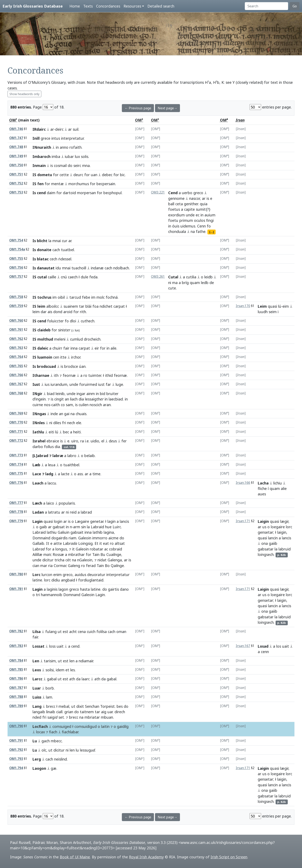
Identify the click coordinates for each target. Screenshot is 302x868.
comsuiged (62, 726)
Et (96, 543)
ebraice (53, 441)
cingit (59, 399)
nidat (102, 560)
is (52, 165)
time (96, 474)
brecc (51, 706)
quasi (272, 306)
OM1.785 (16, 670)
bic (122, 175)
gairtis (113, 589)
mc (48, 554)
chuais (81, 414)
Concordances (108, 6)
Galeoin (85, 538)
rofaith (75, 147)
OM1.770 (16, 422)
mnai (57, 241)
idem (60, 670)
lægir (284, 521)
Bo (107, 566)
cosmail (60, 165)
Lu (35, 741)
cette (64, 175)
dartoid (69, 193)
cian (36, 566)
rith (83, 312)
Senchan (92, 706)
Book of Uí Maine (75, 857)
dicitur (48, 560)
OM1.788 (16, 697)
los (279, 646)
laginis (52, 589)
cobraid (116, 549)
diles (57, 423)
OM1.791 (16, 741)
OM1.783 (16, 646)
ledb (205, 283)
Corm (60, 566)
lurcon (47, 575)
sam (69, 405)
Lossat (38, 646)
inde (54, 414)
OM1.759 (16, 306)
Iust (36, 384)
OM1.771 (16, 432)
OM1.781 (16, 589)
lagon (63, 589)
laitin (105, 726)
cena (82, 632)
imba (56, 156)
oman (121, 632)
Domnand (72, 595)
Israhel (39, 441)
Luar (37, 688)
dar (44, 312)
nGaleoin (85, 560)
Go (295, 6)
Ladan (38, 512)
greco (198, 193)
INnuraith (42, 147)
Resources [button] (132, 6)
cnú (64, 277)
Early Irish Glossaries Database (33, 6)
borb (50, 688)
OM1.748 (16, 147)
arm (77, 527)
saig (52, 717)
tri (38, 595)
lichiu (278, 483)
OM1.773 (16, 455)
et (67, 670)
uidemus (188, 226)
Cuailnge (114, 554)
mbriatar (92, 717)
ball (171, 204)
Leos (37, 670)
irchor (76, 357)
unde (190, 215)
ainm (91, 394)
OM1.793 (16, 759)
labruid (285, 549)
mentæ (57, 184)
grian (69, 712)
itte (63, 357)
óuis (176, 226)
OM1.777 (16, 503)
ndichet (106, 306)
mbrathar (76, 554)
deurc (78, 175)
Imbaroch (42, 156)
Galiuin (64, 532)
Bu (103, 554)
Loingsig (85, 543)
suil (76, 129)
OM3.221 (158, 192)
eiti (51, 432)
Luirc (117, 527)
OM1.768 (16, 393)
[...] (212, 232)
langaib (39, 712)
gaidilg (123, 726)
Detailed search (161, 6)
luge (119, 384)
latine (37, 580)
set (61, 717)
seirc (77, 165)
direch (120, 712)
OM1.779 (16, 521)
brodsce (71, 366)
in (57, 147)
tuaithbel (71, 465)
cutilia (191, 277)
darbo (38, 447)
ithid (109, 375)
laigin (282, 532)
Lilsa (37, 632)
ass (80, 474)
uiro (75, 441)
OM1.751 (16, 174)
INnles (39, 423)
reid (73, 512)
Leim (262, 306)
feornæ (69, 375)
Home (75, 6)
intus (56, 138)
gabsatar (266, 549)
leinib (60, 394)
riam (72, 538)
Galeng (74, 566)
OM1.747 (16, 138)
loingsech (266, 554)
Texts (88, 6)
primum (186, 220)
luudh (263, 312)
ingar (81, 394)
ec (198, 215)
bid (103, 394)
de (212, 283)
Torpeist (107, 706)
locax (40, 732)
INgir (37, 394)
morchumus (79, 184)
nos (47, 405)
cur (65, 241)
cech (53, 259)
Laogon (39, 768)
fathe (201, 231)
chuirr (57, 348)
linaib (51, 712)
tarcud (75, 297)
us (264, 527)
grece (46, 138)
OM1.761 (16, 330)
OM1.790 (16, 726)
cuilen (84, 405)
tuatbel (68, 250)
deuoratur (96, 575)
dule (85, 277)
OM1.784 (16, 661)
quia (204, 204)
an (67, 399)
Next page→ (167, 108)
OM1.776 (16, 483)
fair (66, 348)
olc (44, 750)
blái (88, 306)
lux (77, 156)
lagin (111, 521)
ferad (91, 566)
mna (86, 165)
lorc (289, 527)
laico (50, 503)
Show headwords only (24, 94)
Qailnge (117, 566)
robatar (96, 549)
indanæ (97, 268)
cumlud (76, 339)
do (70, 165)
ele (79, 423)
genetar (97, 521)
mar (44, 566)
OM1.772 (16, 441)
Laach (38, 483)
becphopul (113, 193)
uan (94, 175)
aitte (58, 543)
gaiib (273, 543)
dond (58, 312)
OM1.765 (16, 366)
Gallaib (38, 543)
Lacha (263, 483)
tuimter (95, 375)
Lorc (36, 575)
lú (280, 306)
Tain (96, 554)
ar (52, 129)
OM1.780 (16, 574)
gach (46, 741)
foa (96, 306)
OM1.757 (16, 277)
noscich (96, 405)
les (73, 670)
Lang (37, 706)
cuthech (88, 321)
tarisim (50, 661)
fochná (112, 297)
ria (50, 566)
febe (86, 297)
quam (195, 283)
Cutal (173, 277)
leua (52, 465)
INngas (39, 414)
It (48, 543)
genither (191, 204)
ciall (59, 712)
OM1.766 (16, 375)
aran (107, 405)
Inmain (39, 165)
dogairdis (59, 538)
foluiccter (55, 321)
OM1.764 (16, 357)
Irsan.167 (243, 646)
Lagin (38, 521)
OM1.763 (16, 348)
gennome (176, 198)
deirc (59, 129)
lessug (87, 750)
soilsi (50, 670)
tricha (59, 560)
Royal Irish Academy (146, 857)
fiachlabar (70, 732)
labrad (86, 512)
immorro (100, 538)
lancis (124, 521)
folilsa (102, 632)
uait (60, 646)
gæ (54, 768)
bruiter (112, 394)
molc (101, 297)
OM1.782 (16, 631)
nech (71, 423)
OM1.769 (16, 413)
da (78, 679)
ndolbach (121, 268)
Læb (36, 465)
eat (106, 543)
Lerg (37, 759)
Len (36, 661)
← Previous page (138, 108)
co (63, 405)
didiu (56, 580)
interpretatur (72, 138)
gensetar (266, 532)
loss (52, 646)
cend (75, 646)
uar (110, 712)
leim (36, 312)
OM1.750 (16, 165)
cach (56, 250)
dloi (73, 321)
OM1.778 (16, 512)
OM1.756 (16, 268)
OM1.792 (16, 750)
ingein (41, 399)
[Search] (266, 6)
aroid (68, 312)
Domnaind (41, 538)
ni (170, 283)
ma (175, 283)
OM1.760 (16, 321)
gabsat (59, 527)
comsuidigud (86, 726)
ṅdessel (65, 259)
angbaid (68, 580)
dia (81, 399)
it (101, 543)
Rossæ (58, 554)
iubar (69, 156)
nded (37, 717)
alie (284, 488)
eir (97, 348)
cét (68, 560)
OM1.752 (16, 183)
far (108, 384)
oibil (61, 297)
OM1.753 (16, 192)
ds (113, 441)
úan (82, 366)
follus (49, 447)
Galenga (115, 560)
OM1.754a (17, 249)
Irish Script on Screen (229, 857)
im (55, 297)
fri (64, 423)
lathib (98, 532)
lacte (65, 474)
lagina (109, 532)
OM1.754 (16, 240)
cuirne (38, 405)
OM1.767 (16, 384)
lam (49, 697)
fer (124, 441)
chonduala (177, 231)
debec (107, 175)
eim (286, 306)
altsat (120, 543)
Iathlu (38, 432)
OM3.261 (158, 277)
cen (56, 357)
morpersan (86, 193)
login (58, 521)
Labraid (97, 527)
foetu (173, 220)
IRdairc (39, 129)
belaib (90, 456)
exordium (176, 215)
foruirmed (88, 384)
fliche (262, 488)
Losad (263, 646)
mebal (64, 706)
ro (85, 375)
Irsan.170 (243, 306)
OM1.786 (16, 679)
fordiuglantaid (91, 580)
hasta (85, 589)
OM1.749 (16, 156)
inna (74, 348)
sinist (64, 330)
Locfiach (40, 726)
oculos (200, 220)
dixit (80, 706)
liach (74, 399)
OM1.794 (16, 768)
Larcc (37, 679)
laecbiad (116, 399)
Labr (70, 543)
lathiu (52, 532)
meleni (60, 339)
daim (51, 193)
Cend (173, 193)
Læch (37, 503)
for (56, 175)
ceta (179, 204)
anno (64, 147)
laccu (52, 483)
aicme (113, 538)
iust (101, 384)
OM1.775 (16, 473)
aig (104, 712)
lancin (273, 538)
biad (51, 394)
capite (189, 209)
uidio (95, 441)
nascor (195, 198)
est (65, 632)
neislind (61, 759)
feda (93, 277)
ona (265, 543)
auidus (80, 575)
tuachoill (79, 268)
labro (72, 456)
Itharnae (41, 375)
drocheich (92, 339)
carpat (119, 306)
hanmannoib (52, 595)
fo (209, 226)
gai (67, 414)
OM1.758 (16, 297)
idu (58, 268)
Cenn (201, 226)
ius (47, 384)
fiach (53, 732)
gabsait (77, 532)
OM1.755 (16, 259)
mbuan (107, 717)
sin (83, 527)
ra (82, 441)
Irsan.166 (243, 483)
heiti (77, 432)
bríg (185, 283)
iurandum (59, 384)
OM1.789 (16, 706)
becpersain (106, 184)
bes (120, 706)
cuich (91, 632)
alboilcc (53, 306)
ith (56, 375)
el (103, 441)
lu (77, 750)
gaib (43, 527)
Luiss (37, 697)
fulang (51, 632)
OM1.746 (16, 129)
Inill (36, 138)
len (72, 661)
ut (60, 632)
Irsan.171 (243, 521)
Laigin (263, 521)
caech (73, 277)
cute (172, 288)
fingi (210, 220)
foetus (174, 209)
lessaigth (94, 399)
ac (106, 549)
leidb (208, 277)
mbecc (56, 741)
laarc (86, 679)
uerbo (187, 193)
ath (72, 679)
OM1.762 (16, 339)
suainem (71, 306)
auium (210, 215)
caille (52, 277)
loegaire (278, 527)
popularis (67, 503)
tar (82, 306)
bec (66, 432)
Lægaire (82, 521)
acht (73, 632)
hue (108, 527)
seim (273, 312)
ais (50, 312)
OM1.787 (16, 688)
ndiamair (86, 661)
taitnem (87, 712)
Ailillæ (37, 554)
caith (56, 405)
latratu (54, 512)
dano (124, 589)
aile (113, 348)
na (193, 231)
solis (85, 156)
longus (61, 549)
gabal (52, 679)
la (50, 241)
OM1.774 (16, 464)
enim (57, 575)
